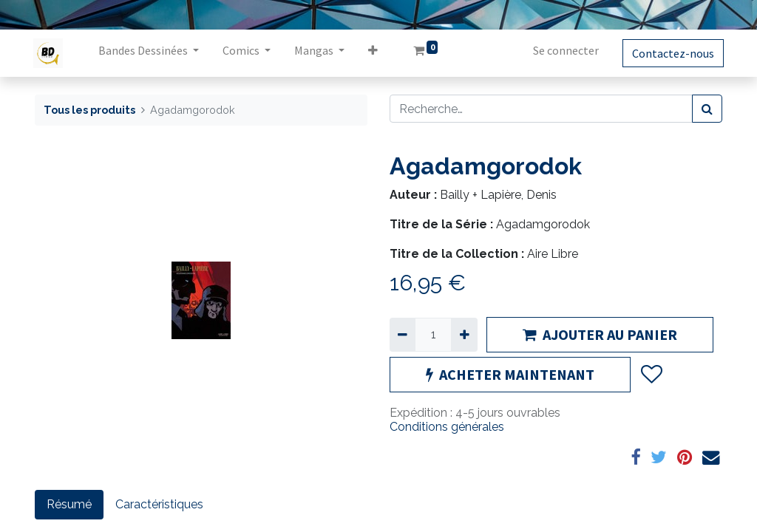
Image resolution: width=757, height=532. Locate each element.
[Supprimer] (403, 335)
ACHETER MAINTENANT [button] (510, 374)
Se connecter (564, 50)
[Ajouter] (464, 335)
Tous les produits (89, 110)
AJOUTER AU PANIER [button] (600, 334)
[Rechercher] (707, 109)
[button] (374, 53)
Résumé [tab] (69, 504)
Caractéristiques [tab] (159, 504)
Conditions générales (447, 427)
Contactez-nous (672, 53)
